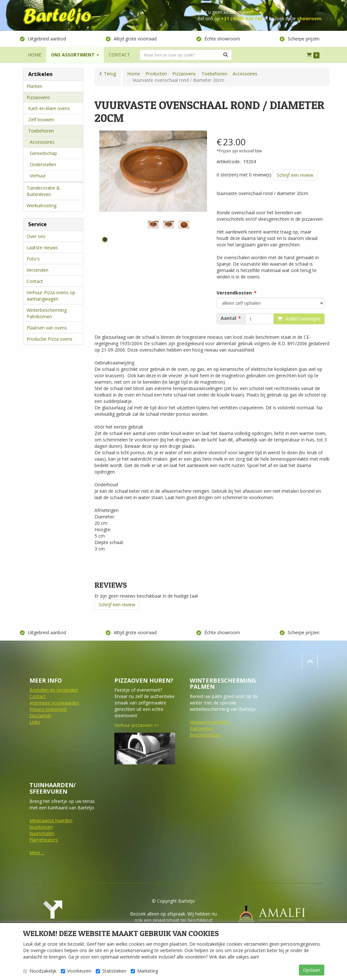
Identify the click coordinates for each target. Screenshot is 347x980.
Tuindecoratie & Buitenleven (43, 191)
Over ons (36, 236)
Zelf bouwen (41, 119)
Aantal (228, 318)
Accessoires (42, 142)
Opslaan (312, 970)
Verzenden (37, 270)
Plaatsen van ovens (47, 328)
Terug (110, 74)
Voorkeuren (76, 971)
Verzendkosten (234, 293)
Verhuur (38, 176)
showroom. (310, 18)
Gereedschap (43, 153)
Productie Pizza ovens (50, 339)
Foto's (33, 259)
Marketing (144, 971)
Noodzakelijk (40, 971)
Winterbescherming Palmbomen (47, 313)
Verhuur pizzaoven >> (137, 725)
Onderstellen (43, 164)
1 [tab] (105, 240)
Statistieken (111, 971)
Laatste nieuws (42, 247)
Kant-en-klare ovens (49, 108)
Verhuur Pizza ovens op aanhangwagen (51, 296)
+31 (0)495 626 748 (242, 18)
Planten (34, 86)
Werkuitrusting (41, 205)
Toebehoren (41, 131)
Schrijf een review (295, 175)
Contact (35, 281)
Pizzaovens (38, 97)
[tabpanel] (153, 225)
